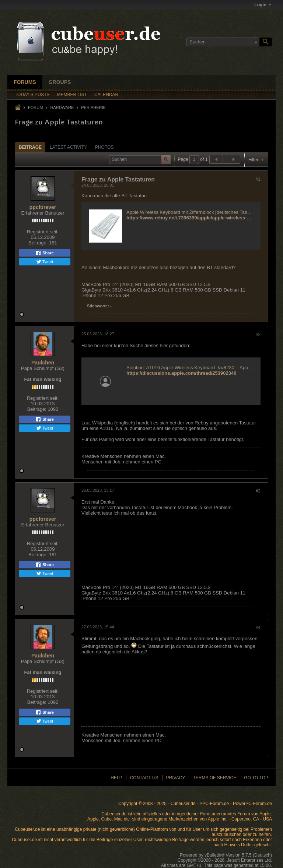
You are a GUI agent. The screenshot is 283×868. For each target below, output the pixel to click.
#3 (258, 491)
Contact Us (144, 778)
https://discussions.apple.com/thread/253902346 (181, 373)
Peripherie (93, 107)
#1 (258, 179)
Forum (35, 107)
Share (45, 253)
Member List (72, 95)
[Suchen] (223, 42)
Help (116, 778)
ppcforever (43, 207)
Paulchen (43, 363)
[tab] (30, 147)
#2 (258, 335)
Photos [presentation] (104, 147)
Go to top (256, 778)
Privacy (176, 778)
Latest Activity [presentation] (68, 147)
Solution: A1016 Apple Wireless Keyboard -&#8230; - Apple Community (202, 368)
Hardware (62, 107)
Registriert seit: (43, 232)
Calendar (106, 95)
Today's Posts (32, 95)
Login (263, 5)
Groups (60, 82)
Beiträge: (38, 243)
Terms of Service (214, 778)
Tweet (45, 262)
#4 (258, 628)
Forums (25, 82)
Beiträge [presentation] (30, 147)
